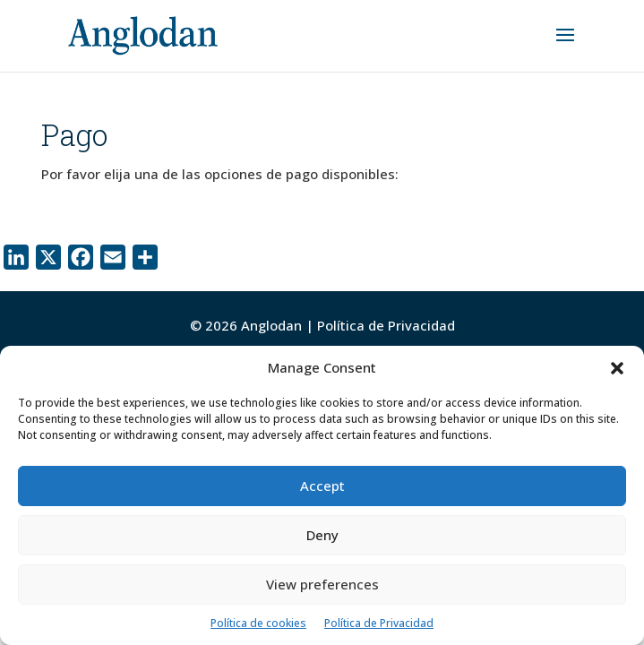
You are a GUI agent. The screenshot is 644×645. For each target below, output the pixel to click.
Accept (322, 486)
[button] (617, 368)
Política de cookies (258, 623)
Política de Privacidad (379, 623)
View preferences (322, 584)
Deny (322, 535)
